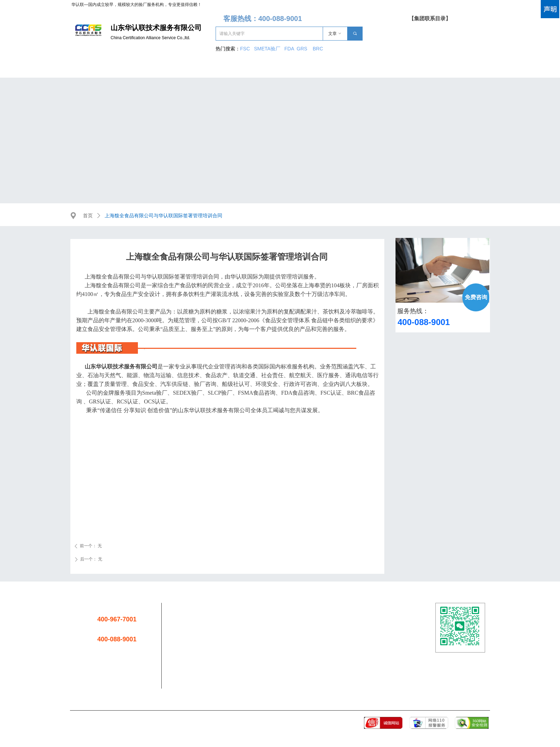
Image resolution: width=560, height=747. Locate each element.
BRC (318, 49)
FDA (291, 49)
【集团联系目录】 (430, 19)
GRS (302, 49)
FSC (245, 49)
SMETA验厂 (268, 49)
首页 (88, 216)
